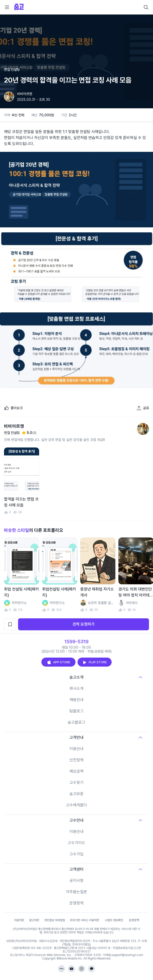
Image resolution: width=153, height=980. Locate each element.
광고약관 (34, 920)
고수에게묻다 (76, 805)
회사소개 (76, 688)
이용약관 (19, 920)
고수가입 (76, 854)
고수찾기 (76, 783)
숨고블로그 (76, 722)
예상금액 (76, 771)
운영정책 (76, 903)
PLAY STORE (95, 662)
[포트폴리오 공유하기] (143, 408)
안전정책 (76, 760)
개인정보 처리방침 (55, 920)
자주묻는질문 (76, 892)
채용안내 (76, 700)
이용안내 (76, 749)
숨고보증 (76, 794)
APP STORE (58, 662)
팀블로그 (76, 711)
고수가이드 (76, 843)
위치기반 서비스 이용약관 (85, 920)
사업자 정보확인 (114, 920)
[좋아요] (13, 408)
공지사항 (76, 881)
